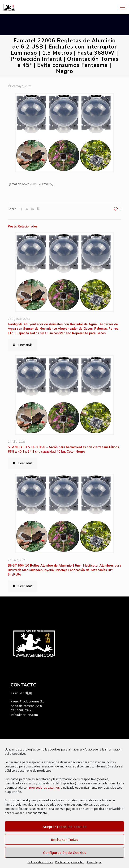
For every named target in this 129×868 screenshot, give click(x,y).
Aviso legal (94, 862)
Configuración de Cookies (65, 852)
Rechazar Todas (65, 840)
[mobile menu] (123, 7)
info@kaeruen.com (24, 715)
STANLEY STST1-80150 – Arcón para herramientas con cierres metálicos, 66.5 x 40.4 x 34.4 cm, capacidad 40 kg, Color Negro (64, 449)
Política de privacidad (70, 862)
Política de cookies (40, 862)
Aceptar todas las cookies (64, 827)
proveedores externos (44, 788)
